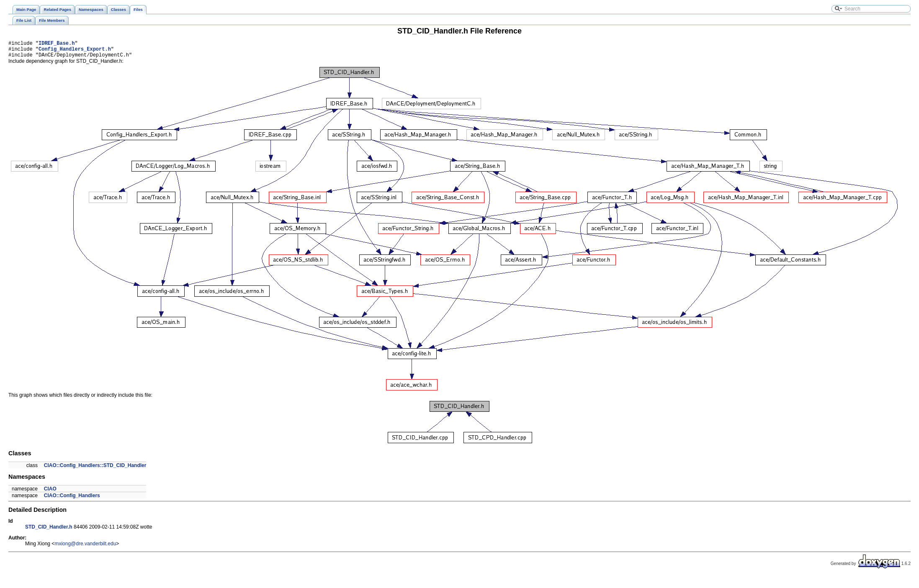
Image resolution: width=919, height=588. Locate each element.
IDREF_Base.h (57, 44)
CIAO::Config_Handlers (72, 499)
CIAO (50, 493)
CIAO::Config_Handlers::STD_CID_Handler (95, 469)
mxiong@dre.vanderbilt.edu (85, 547)
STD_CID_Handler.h (49, 531)
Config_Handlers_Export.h (75, 51)
